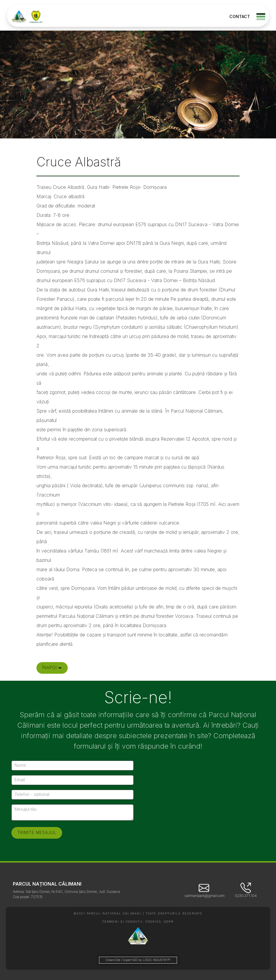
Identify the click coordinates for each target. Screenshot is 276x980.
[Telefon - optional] (73, 795)
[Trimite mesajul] (37, 833)
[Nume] (73, 766)
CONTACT (240, 16)
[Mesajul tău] (73, 812)
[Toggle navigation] (261, 17)
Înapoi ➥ (52, 668)
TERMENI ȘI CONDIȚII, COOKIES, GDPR (138, 922)
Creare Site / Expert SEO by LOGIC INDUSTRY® (138, 960)
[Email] (73, 780)
